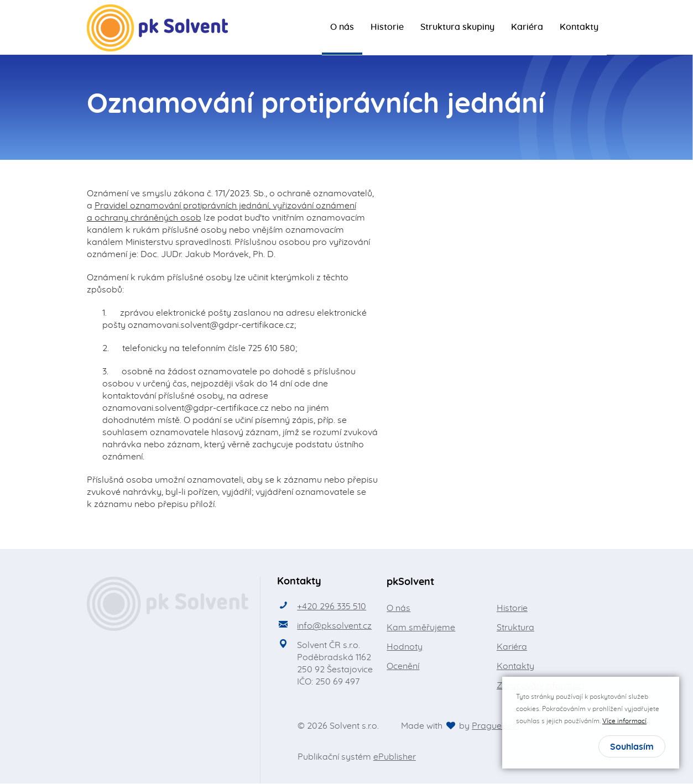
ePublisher (395, 757)
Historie (387, 28)
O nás (342, 28)
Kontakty (579, 28)
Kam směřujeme (421, 628)
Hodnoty (405, 647)
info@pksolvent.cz (334, 626)
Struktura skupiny (457, 28)
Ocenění (403, 667)
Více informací (624, 721)
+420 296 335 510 (332, 607)
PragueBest (496, 726)
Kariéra (527, 28)
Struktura (515, 628)
